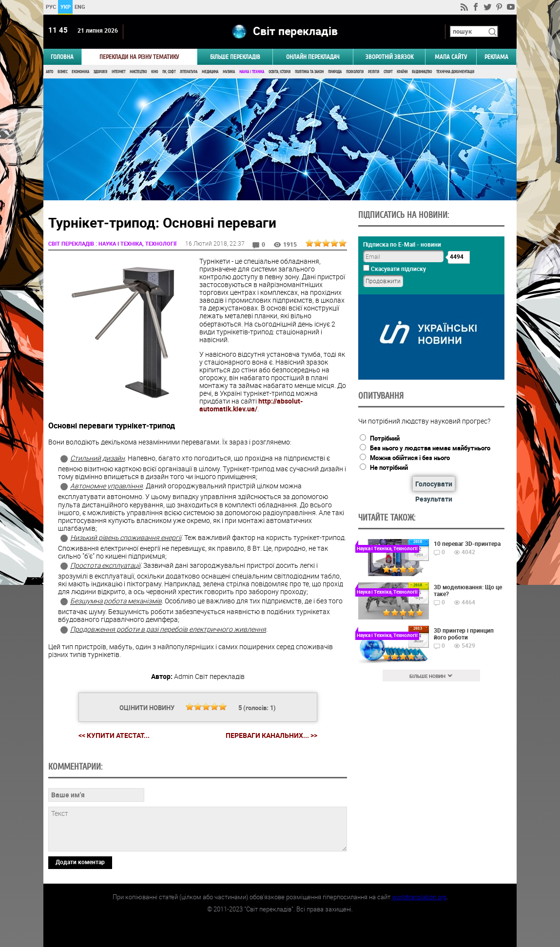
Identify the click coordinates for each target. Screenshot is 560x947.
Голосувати (434, 484)
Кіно (154, 72)
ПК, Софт (169, 72)
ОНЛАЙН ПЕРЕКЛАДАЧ (313, 57)
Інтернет (118, 72)
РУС (51, 7)
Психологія (355, 72)
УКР (66, 7)
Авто (49, 72)
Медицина (210, 72)
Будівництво (422, 72)
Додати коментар (80, 862)
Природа (335, 72)
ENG (80, 7)
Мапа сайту (451, 57)
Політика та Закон (309, 72)
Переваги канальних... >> (271, 735)
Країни (402, 72)
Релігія (374, 72)
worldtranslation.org (419, 897)
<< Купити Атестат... (114, 735)
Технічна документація (455, 72)
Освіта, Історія (280, 72)
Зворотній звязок (389, 57)
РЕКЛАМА (496, 57)
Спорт (388, 72)
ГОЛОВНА (62, 57)
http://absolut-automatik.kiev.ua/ (251, 405)
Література (189, 72)
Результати (434, 499)
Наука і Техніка (252, 72)
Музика (229, 72)
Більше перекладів (235, 57)
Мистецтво (138, 72)
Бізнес (62, 72)
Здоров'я (100, 72)
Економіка (80, 72)
